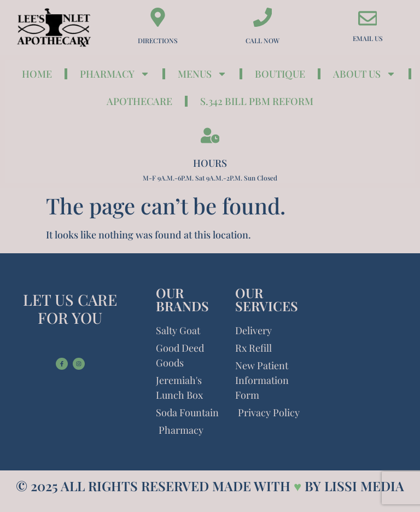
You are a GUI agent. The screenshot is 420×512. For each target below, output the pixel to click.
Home (37, 74)
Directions (158, 40)
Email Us (368, 38)
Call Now (262, 40)
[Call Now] (263, 17)
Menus (202, 74)
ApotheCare (139, 101)
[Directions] (158, 17)
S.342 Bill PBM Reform (257, 101)
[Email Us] (368, 18)
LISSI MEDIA (364, 486)
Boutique (280, 74)
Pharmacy (115, 74)
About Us (364, 74)
